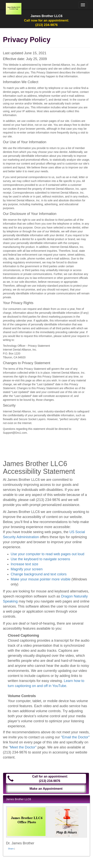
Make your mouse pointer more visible (41, 579)
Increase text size (25, 564)
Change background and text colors (39, 574)
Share (11, 849)
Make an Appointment (46, 789)
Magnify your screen (27, 569)
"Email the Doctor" (75, 737)
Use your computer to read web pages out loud (47, 554)
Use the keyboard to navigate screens (40, 559)
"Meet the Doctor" (23, 747)
